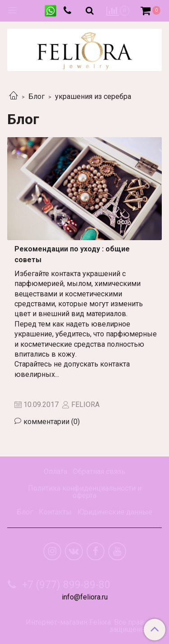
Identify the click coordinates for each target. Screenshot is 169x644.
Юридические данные (115, 512)
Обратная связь (99, 472)
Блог (37, 96)
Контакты (55, 512)
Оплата (55, 472)
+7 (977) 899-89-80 (65, 585)
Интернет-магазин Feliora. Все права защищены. (87, 626)
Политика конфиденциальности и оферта (85, 492)
